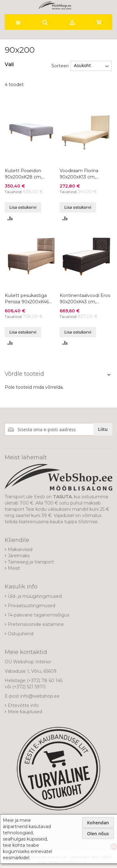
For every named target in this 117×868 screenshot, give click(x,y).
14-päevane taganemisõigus (39, 615)
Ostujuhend (21, 634)
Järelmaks (19, 556)
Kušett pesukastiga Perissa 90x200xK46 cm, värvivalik (27, 299)
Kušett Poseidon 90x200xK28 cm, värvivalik (23, 174)
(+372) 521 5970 (29, 687)
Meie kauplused (25, 712)
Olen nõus (98, 834)
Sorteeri (60, 66)
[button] (10, 218)
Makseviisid (20, 549)
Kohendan (98, 823)
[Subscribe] (103, 429)
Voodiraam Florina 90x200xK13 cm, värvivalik (79, 174)
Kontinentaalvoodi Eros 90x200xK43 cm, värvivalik (85, 299)
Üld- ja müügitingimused (35, 596)
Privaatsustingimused (32, 606)
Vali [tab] (9, 64)
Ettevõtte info (23, 705)
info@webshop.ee (40, 696)
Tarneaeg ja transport (31, 562)
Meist (14, 568)
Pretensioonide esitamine (36, 624)
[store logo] (55, 5)
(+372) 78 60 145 (45, 680)
